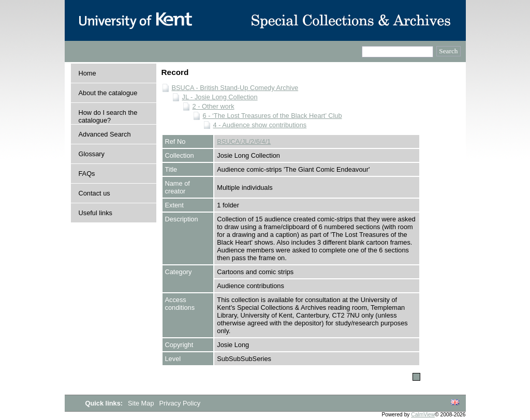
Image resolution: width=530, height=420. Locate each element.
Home (87, 73)
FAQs (87, 174)
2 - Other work (214, 106)
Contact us (94, 193)
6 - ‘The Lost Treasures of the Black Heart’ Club (273, 116)
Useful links (95, 213)
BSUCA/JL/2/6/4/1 (244, 141)
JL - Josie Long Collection (220, 97)
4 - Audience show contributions (260, 125)
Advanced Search (105, 134)
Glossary (92, 154)
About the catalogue (108, 93)
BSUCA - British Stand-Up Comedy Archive (235, 88)
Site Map (142, 403)
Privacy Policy (180, 403)
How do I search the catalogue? (108, 116)
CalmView (423, 415)
